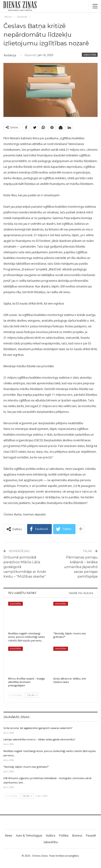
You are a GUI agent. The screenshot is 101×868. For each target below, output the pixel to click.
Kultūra (51, 836)
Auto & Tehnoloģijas (29, 836)
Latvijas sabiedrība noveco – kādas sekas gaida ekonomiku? (39, 739)
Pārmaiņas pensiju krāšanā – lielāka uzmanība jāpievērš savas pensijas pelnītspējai (81, 567)
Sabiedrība (90, 55)
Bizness (77, 836)
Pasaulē (91, 836)
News (9, 836)
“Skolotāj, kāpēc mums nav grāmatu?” (26, 767)
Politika (64, 836)
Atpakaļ (16, 695)
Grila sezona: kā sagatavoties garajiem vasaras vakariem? (38, 728)
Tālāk (32, 695)
